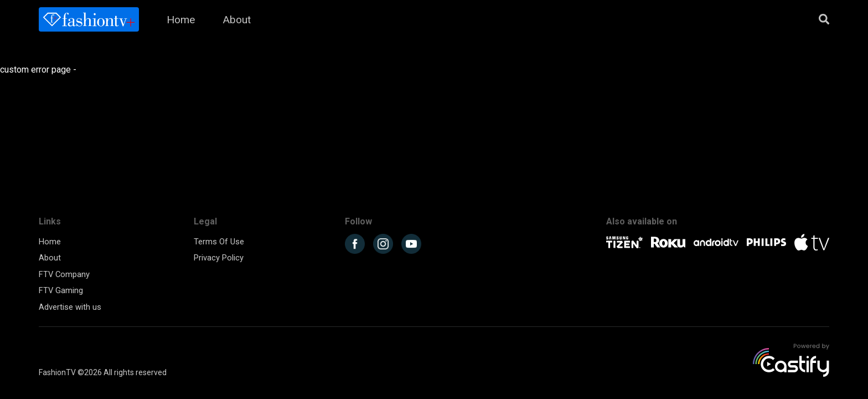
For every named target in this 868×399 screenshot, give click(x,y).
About (237, 20)
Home (181, 20)
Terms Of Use (219, 242)
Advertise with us (70, 307)
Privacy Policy (219, 258)
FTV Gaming (61, 290)
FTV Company (64, 274)
